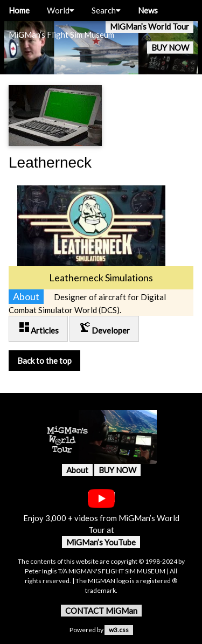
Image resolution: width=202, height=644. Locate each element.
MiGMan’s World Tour (149, 26)
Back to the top (44, 361)
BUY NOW (170, 47)
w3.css (119, 630)
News (148, 10)
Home (19, 10)
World (61, 10)
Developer (104, 328)
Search (106, 10)
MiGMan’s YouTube (101, 542)
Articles (38, 328)
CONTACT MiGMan (101, 611)
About (77, 470)
